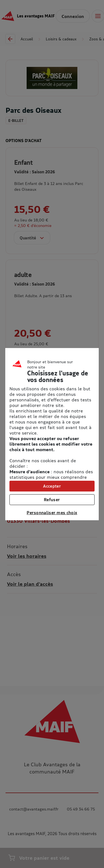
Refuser (52, 500)
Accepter (52, 486)
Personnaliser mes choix (52, 513)
